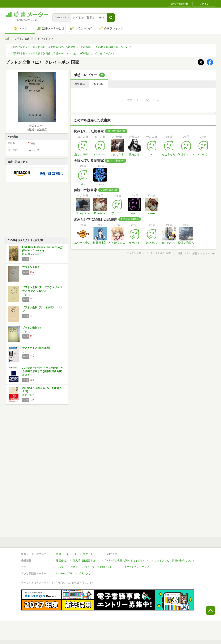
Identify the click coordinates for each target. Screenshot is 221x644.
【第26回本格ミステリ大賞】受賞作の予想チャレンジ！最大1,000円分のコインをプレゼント (62, 53)
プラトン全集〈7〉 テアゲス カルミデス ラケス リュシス (42, 289)
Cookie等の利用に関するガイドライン (126, 561)
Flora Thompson (30, 254)
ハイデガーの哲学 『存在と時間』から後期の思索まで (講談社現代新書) (43, 370)
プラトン (27, 295)
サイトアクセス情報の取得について (175, 561)
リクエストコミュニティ (135, 567)
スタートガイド (92, 554)
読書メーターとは (66, 554)
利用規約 (112, 554)
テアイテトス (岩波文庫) (36, 348)
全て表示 (80, 84)
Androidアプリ (64, 574)
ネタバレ (98, 84)
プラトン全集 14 (32, 328)
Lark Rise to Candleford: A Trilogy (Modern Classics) (42, 249)
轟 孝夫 (26, 375)
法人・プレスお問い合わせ (100, 567)
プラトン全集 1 (31, 267)
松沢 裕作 (28, 395)
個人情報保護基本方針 (85, 561)
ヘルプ (60, 567)
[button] (111, 18)
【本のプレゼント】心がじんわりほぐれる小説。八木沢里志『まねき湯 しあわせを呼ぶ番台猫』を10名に (71, 47)
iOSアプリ (85, 574)
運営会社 (61, 561)
